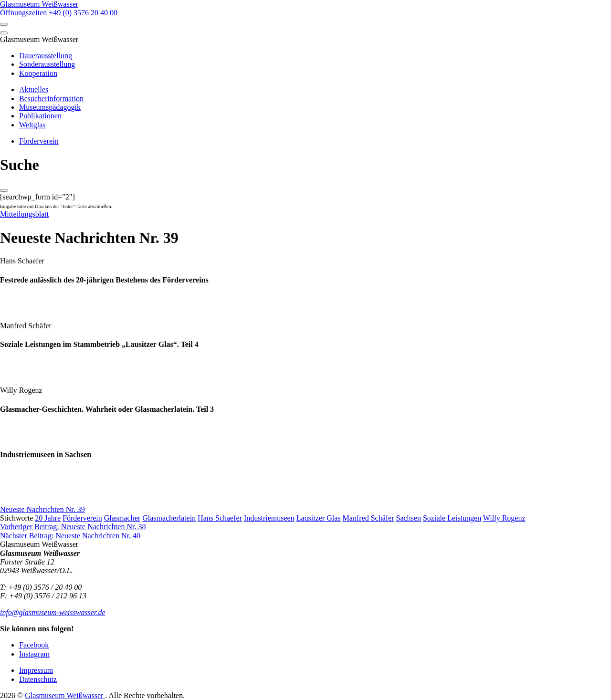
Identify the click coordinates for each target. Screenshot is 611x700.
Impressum (36, 670)
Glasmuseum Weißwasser (65, 695)
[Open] (4, 24)
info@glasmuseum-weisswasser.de (53, 612)
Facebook (34, 645)
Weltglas (32, 125)
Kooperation (38, 73)
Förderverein (39, 141)
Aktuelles (34, 89)
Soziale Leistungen (452, 518)
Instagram (34, 654)
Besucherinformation (51, 99)
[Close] (4, 33)
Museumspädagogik (50, 107)
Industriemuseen (269, 518)
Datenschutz (38, 679)
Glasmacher (122, 518)
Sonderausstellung (47, 64)
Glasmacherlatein (169, 518)
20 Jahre (48, 518)
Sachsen (409, 518)
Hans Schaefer (220, 518)
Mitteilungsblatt (24, 214)
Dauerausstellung (46, 56)
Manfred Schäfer (369, 518)
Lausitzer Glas (319, 518)
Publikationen (40, 116)
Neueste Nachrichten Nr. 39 (42, 509)
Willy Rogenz (504, 518)
